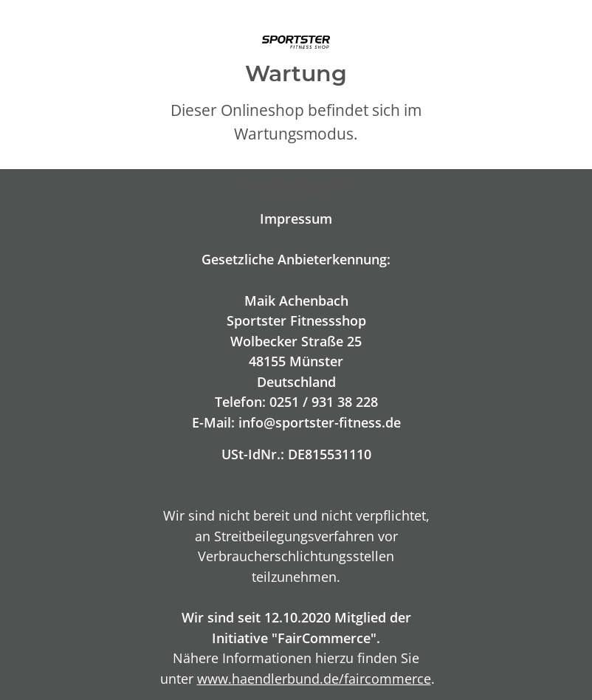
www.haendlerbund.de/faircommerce (314, 678)
